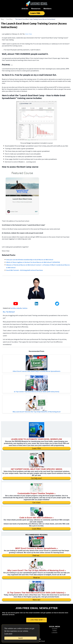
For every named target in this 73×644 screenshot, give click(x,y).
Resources (36, 9)
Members (47, 9)
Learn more (8, 634)
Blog (2, 19)
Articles (25, 9)
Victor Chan (28, 34)
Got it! (20, 638)
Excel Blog (9, 19)
